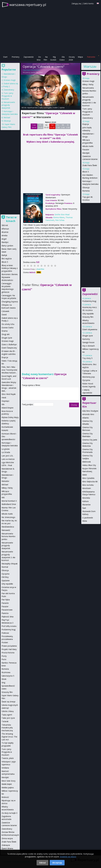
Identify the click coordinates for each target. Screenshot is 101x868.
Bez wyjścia (7, 259)
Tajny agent (7, 715)
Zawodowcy (88, 118)
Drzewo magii (88, 81)
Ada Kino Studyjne (90, 411)
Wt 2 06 (63, 126)
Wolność (5, 797)
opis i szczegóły (45, 108)
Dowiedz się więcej (68, 857)
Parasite (5, 603)
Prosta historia (8, 653)
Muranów (86, 505)
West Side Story (8, 781)
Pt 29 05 (40, 126)
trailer (56, 108)
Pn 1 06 (58, 126)
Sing (3, 682)
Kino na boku (88, 485)
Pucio (4, 659)
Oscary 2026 (72, 58)
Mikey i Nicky (88, 84)
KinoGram (87, 488)
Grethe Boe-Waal (37, 72)
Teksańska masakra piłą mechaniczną (7, 728)
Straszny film (88, 317)
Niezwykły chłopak (10, 564)
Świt (84, 508)
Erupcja (86, 124)
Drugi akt (6, 334)
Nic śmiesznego (8, 517)
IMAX (85, 475)
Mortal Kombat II (9, 501)
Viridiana (5, 768)
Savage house (88, 342)
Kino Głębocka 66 (90, 482)
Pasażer (86, 150)
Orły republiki (88, 314)
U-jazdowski (88, 518)
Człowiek (5, 311)
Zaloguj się (76, 3)
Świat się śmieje (8, 702)
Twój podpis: (28, 404)
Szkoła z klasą (8, 711)
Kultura (85, 501)
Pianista (5, 613)
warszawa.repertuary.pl (28, 5)
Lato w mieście (8, 459)
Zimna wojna (7, 838)
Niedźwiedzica (8, 527)
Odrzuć (42, 863)
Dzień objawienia (90, 329)
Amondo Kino (88, 414)
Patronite (91, 57)
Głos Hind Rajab (9, 394)
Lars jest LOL (7, 456)
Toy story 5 (87, 358)
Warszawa (90, 66)
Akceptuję (57, 863)
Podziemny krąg (89, 301)
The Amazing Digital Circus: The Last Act (9, 737)
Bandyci (5, 242)
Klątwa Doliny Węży (10, 417)
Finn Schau (60, 220)
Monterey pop (89, 377)
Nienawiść (6, 530)
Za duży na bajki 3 (9, 813)
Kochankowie (7, 427)
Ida (3, 404)
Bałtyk (4, 255)
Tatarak (5, 721)
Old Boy (5, 577)
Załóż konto (88, 3)
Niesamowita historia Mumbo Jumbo (89, 91)
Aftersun (5, 229)
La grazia (6, 449)
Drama (5, 331)
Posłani (5, 642)
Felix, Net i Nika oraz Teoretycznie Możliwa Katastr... (9, 370)
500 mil (5, 225)
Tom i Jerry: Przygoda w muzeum (87, 112)
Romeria (86, 191)
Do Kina (39, 58)
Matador (5, 481)
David (4, 315)
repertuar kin (32, 108)
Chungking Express (10, 302)
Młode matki (88, 146)
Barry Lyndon (7, 246)
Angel (4, 239)
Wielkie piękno (8, 788)
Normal (5, 567)
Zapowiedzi (29, 57)
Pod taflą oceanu (9, 626)
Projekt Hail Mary (9, 649)
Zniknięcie (6, 845)
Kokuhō (5, 430)
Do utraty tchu (8, 324)
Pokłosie (5, 633)
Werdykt (86, 153)
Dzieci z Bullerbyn (9, 344)
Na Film (46, 58)
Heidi (4, 398)
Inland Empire (7, 408)
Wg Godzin (53, 58)
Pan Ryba (6, 600)
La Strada (6, 452)
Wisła (85, 521)
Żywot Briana (7, 848)
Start (5, 57)
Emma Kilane (59, 217)
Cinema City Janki (90, 440)
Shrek (4, 679)
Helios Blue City (89, 465)
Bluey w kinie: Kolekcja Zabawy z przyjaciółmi (10, 268)
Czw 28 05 (34, 126)
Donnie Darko (8, 328)
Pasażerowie (7, 610)
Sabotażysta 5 (8, 676)
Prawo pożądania (9, 646)
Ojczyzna (86, 380)
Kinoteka (86, 498)
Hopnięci (5, 401)
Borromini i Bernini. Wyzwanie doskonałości (10, 277)
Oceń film (40, 269)
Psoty (4, 656)
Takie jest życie (8, 718)
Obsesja (86, 187)
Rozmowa (6, 672)
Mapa (80, 57)
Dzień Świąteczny (9, 348)
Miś (3, 497)
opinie (62, 108)
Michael (7, 117)
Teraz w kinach (11, 219)
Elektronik (87, 462)
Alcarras (5, 232)
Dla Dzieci (62, 58)
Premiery (16, 57)
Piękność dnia (7, 617)
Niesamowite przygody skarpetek (8, 105)
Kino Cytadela (88, 478)
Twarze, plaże (8, 758)
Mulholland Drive (9, 504)
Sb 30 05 (46, 126)
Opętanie (6, 580)
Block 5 (85, 172)
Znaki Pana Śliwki (90, 165)
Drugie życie (88, 336)
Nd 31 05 (52, 126)
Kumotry (86, 339)
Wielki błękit (7, 784)
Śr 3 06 (68, 126)
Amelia (4, 235)
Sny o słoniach (89, 346)
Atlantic (86, 418)
